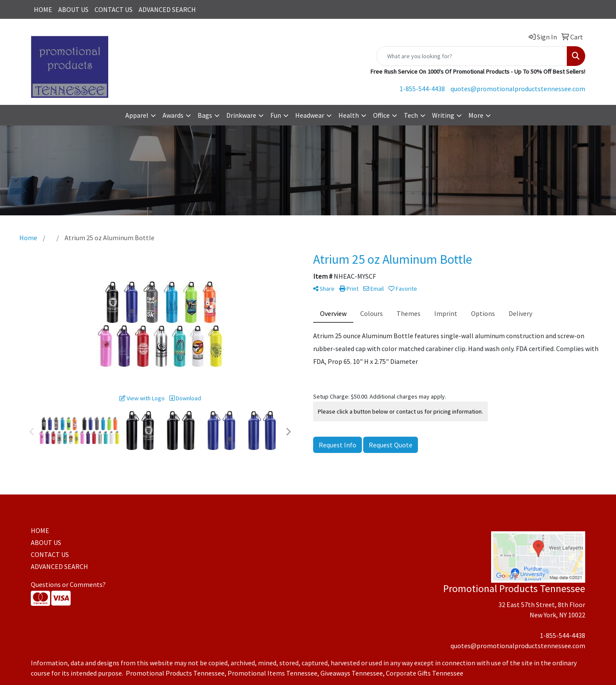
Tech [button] (411, 115)
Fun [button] (276, 115)
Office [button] (381, 115)
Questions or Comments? (68, 584)
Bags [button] (205, 115)
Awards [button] (173, 115)
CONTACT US (114, 9)
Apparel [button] (137, 115)
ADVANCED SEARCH (167, 9)
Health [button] (349, 115)
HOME (43, 9)
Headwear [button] (310, 115)
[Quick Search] (472, 56)
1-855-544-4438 (422, 89)
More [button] (476, 115)
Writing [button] (443, 115)
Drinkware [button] (241, 115)
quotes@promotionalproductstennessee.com (518, 89)
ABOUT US (73, 9)
